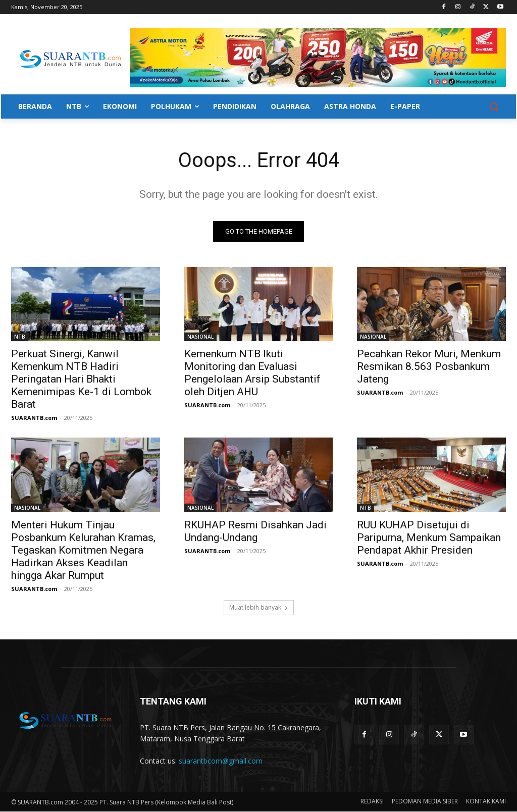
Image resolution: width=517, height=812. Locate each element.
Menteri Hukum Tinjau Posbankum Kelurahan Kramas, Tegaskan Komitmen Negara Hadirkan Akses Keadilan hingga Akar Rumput (83, 550)
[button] (494, 106)
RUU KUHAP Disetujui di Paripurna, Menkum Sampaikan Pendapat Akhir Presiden (429, 537)
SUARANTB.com (34, 418)
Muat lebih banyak (259, 608)
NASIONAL (200, 337)
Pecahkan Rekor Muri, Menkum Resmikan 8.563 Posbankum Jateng (429, 366)
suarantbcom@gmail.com (221, 761)
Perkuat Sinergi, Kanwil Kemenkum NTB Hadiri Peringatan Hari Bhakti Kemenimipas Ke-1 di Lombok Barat (81, 379)
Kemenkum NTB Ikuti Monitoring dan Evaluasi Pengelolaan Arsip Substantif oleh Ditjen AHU (252, 373)
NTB (20, 337)
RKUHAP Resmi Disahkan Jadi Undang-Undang (255, 531)
